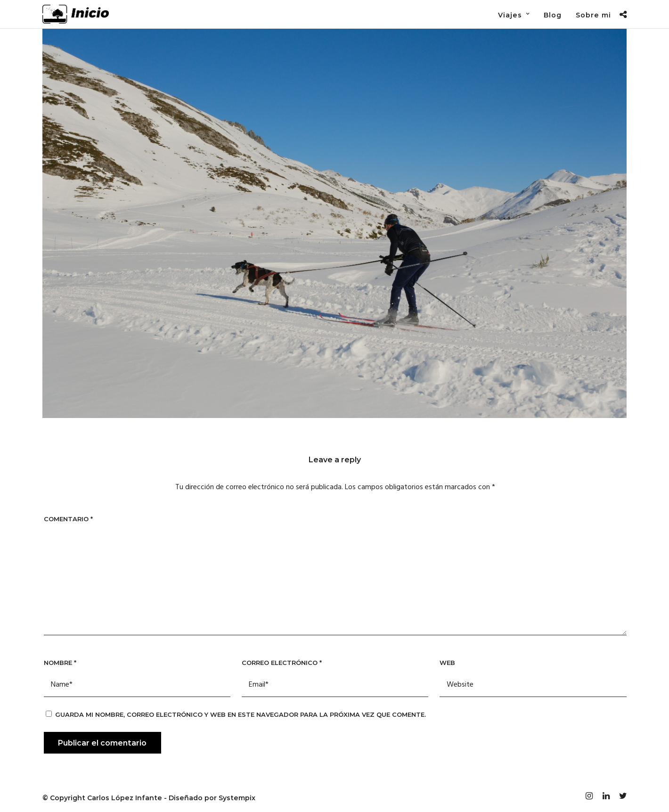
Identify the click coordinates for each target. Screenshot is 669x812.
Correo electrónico (282, 663)
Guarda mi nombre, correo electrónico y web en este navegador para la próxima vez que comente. (241, 714)
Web (447, 663)
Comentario (68, 519)
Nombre (60, 663)
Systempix (237, 798)
